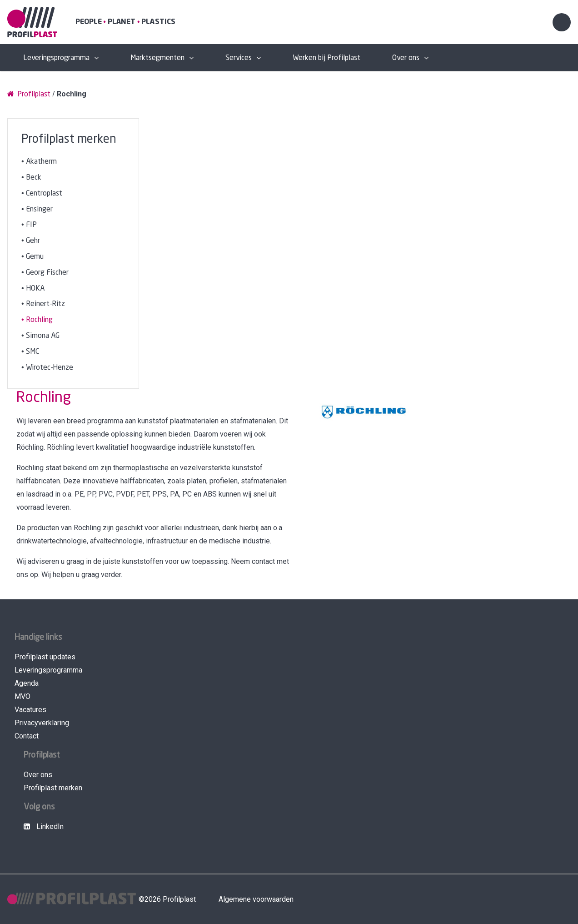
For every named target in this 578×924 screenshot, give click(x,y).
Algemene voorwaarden (256, 899)
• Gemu (32, 257)
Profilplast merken (53, 788)
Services (239, 58)
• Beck (31, 178)
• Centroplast (42, 193)
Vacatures (30, 710)
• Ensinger (37, 209)
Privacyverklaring (42, 723)
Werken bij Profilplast (326, 58)
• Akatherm (39, 162)
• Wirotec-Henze (47, 368)
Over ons (406, 58)
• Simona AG (40, 336)
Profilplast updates (45, 657)
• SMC (30, 352)
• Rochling (37, 320)
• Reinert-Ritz (43, 304)
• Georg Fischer (45, 273)
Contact (27, 736)
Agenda (27, 683)
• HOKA (33, 289)
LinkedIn (44, 826)
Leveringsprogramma (56, 58)
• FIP (29, 225)
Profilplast (29, 94)
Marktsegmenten (157, 58)
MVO (22, 696)
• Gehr (31, 241)
